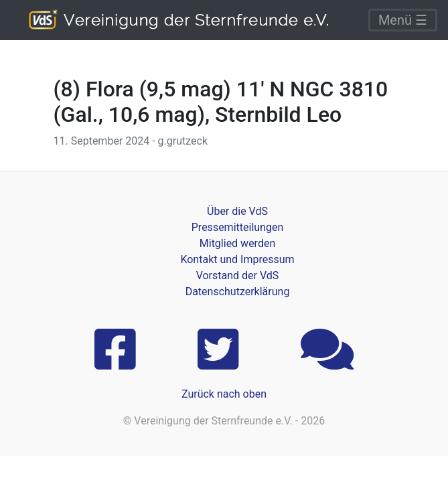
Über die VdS (237, 211)
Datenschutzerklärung (238, 292)
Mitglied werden (237, 243)
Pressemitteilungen (237, 227)
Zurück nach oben (224, 394)
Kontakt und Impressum (237, 259)
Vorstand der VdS (238, 275)
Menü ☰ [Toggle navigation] (403, 20)
